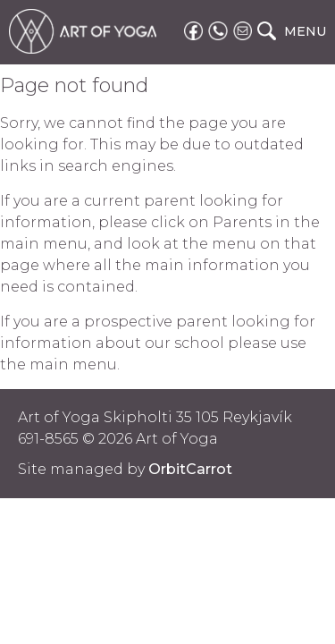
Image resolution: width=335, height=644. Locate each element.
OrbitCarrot (190, 469)
